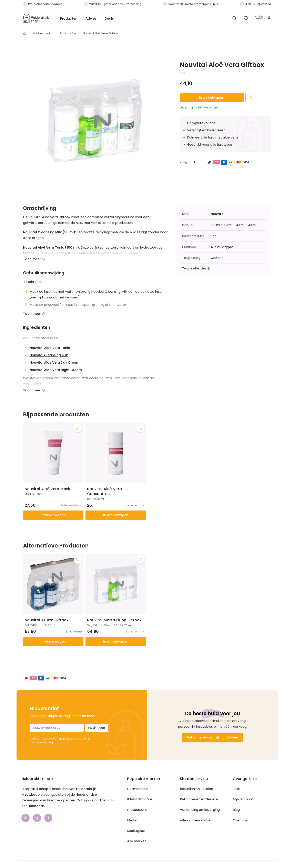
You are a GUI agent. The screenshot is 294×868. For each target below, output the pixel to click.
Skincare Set (68, 33)
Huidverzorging (43, 33)
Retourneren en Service (199, 799)
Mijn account (243, 799)
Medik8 (133, 820)
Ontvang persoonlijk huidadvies (212, 737)
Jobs (237, 789)
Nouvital (218, 214)
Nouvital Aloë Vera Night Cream (56, 370)
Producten (69, 18)
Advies (91, 18)
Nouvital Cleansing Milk (49, 355)
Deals (109, 18)
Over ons (240, 820)
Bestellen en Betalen (196, 789)
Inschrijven (97, 728)
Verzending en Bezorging (200, 810)
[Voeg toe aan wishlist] (78, 428)
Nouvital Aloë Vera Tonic (50, 348)
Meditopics (136, 831)
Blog (236, 810)
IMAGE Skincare (140, 799)
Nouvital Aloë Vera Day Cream (54, 363)
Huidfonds (36, 806)
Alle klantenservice (195, 820)
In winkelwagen (212, 98)
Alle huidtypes (222, 247)
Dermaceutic (138, 789)
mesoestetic (137, 810)
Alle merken (137, 841)
